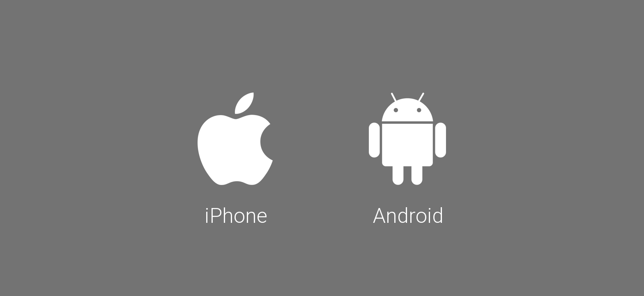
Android (408, 157)
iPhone (236, 157)
